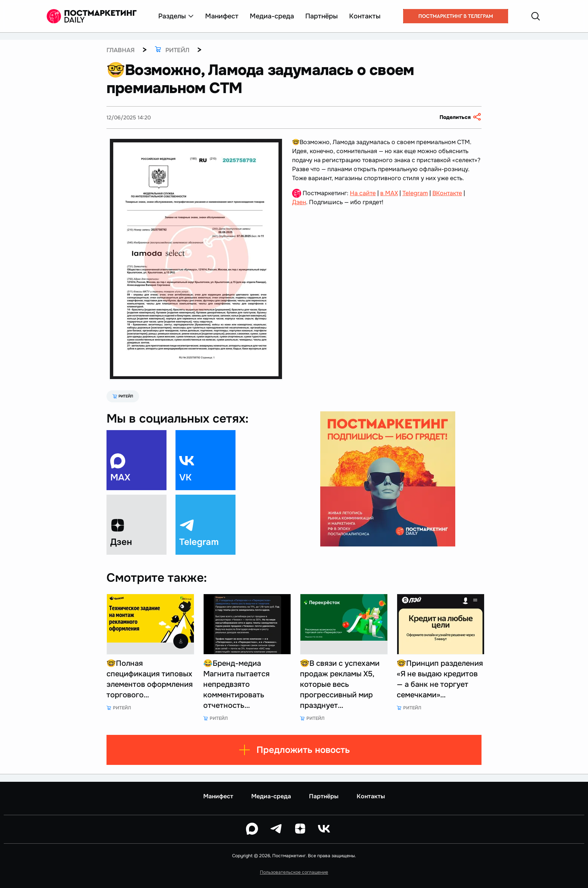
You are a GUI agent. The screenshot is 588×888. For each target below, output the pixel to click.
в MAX (389, 193)
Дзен (299, 202)
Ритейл (123, 396)
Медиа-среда (272, 16)
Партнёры (322, 16)
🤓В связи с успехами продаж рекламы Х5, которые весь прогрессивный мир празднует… (340, 684)
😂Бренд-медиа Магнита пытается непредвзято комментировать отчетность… (236, 684)
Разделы (176, 16)
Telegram (415, 193)
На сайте (363, 193)
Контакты (365, 16)
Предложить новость (294, 750)
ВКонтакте (447, 193)
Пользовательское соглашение (294, 872)
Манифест (222, 16)
